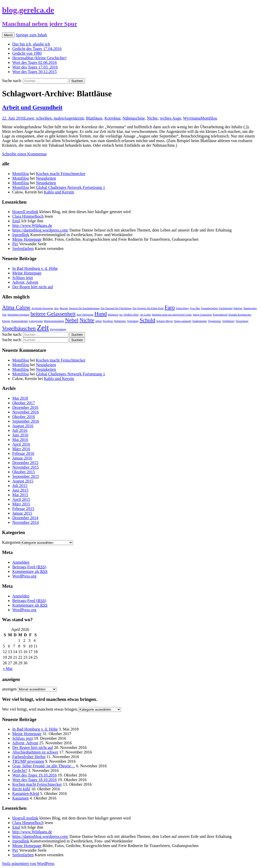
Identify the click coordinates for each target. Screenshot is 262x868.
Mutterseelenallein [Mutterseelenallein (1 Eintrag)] (54, 321)
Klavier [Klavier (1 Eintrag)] (6, 321)
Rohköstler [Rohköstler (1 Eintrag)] (120, 321)
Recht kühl (21, 789)
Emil (16, 221)
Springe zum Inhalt (31, 35)
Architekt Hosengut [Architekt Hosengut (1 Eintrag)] (42, 308)
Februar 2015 (23, 509)
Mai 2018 (20, 398)
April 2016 (21, 444)
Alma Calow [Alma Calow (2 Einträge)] (16, 307)
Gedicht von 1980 (27, 53)
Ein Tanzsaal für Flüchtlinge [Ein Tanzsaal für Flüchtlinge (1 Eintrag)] (116, 308)
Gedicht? (20, 771)
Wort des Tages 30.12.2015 (35, 72)
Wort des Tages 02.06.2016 (35, 62)
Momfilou (209, 118)
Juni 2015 (20, 490)
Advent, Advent (25, 282)
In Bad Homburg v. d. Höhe (35, 268)
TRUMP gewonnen (28, 761)
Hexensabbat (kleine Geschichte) (39, 58)
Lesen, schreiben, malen (44, 118)
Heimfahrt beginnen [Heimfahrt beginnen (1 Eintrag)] (18, 315)
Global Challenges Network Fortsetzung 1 (70, 187)
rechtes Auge (171, 118)
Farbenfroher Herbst (29, 757)
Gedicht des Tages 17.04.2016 (37, 49)
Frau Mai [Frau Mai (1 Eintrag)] (195, 308)
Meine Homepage (27, 239)
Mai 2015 (20, 495)
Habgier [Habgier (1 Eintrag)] (238, 308)
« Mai (8, 669)
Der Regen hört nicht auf (33, 287)
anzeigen (9, 689)
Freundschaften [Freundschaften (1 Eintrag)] (210, 308)
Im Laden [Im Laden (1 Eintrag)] (145, 315)
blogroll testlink (25, 212)
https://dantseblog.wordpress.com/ (40, 230)
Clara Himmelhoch (28, 216)
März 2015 (21, 504)
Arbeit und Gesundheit (32, 107)
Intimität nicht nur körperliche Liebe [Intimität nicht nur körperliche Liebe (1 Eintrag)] (172, 315)
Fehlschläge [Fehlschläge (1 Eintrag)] (182, 308)
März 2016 (21, 449)
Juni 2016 (20, 435)
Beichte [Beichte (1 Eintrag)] (64, 308)
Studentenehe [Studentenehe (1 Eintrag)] (199, 321)
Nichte (152, 118)
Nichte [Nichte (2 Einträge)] (87, 320)
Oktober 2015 (24, 472)
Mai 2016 (20, 440)
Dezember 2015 (25, 463)
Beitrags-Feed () (29, 567)
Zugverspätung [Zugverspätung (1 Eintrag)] (58, 329)
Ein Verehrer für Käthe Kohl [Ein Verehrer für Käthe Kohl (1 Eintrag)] (148, 308)
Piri (15, 244)
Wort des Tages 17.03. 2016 (35, 67)
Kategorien (11, 542)
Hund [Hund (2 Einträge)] (101, 314)
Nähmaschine (134, 118)
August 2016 (23, 426)
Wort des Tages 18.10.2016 (35, 780)
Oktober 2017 (24, 403)
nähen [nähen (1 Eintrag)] (99, 321)
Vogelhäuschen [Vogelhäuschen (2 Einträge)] (19, 328)
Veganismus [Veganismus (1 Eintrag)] (215, 321)
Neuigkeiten (46, 178)
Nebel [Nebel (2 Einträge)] (72, 320)
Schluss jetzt (23, 278)
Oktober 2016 (24, 417)
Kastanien (20, 798)
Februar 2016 (23, 453)
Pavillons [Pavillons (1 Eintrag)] (108, 321)
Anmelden (21, 562)
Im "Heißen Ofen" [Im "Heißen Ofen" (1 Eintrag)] (129, 315)
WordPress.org (24, 576)
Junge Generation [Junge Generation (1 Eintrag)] (202, 315)
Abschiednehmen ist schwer (35, 752)
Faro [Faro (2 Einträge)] (170, 307)
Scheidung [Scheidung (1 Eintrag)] (133, 321)
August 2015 (23, 481)
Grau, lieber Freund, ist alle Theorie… (44, 766)
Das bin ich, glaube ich (31, 44)
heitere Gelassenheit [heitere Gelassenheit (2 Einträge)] (53, 314)
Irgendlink (21, 235)
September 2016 (26, 421)
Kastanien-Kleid (26, 794)
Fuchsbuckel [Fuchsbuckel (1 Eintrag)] (226, 308)
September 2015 (26, 476)
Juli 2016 (20, 430)
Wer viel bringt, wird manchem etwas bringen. (40, 709)
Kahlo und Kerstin (59, 192)
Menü (8, 35)
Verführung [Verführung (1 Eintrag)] (228, 321)
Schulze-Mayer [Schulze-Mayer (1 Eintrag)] (164, 321)
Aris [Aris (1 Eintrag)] (56, 308)
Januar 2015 (22, 513)
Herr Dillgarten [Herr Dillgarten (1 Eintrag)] (85, 315)
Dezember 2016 (25, 407)
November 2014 (26, 522)
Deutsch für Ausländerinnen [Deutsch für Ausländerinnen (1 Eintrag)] (84, 308)
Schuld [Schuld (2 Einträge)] (148, 320)
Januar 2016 (22, 458)
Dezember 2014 (25, 518)
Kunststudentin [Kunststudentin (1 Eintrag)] (20, 321)
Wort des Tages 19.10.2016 (35, 775)
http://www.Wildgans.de (32, 225)
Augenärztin (74, 118)
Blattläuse (94, 118)
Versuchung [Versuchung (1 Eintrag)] (242, 321)
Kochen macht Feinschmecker (61, 174)
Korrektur (112, 118)
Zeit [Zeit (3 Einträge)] (43, 328)
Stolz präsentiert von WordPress (28, 864)
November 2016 (26, 412)
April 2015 (21, 499)
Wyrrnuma (192, 118)
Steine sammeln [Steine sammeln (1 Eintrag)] (183, 321)
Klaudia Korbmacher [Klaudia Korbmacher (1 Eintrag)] (240, 315)
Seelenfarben (23, 248)
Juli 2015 (20, 486)
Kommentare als (30, 571)
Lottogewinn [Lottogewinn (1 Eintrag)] (36, 321)
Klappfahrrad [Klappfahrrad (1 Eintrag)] (220, 315)
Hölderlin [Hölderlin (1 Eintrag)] (113, 315)
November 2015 (26, 467)
